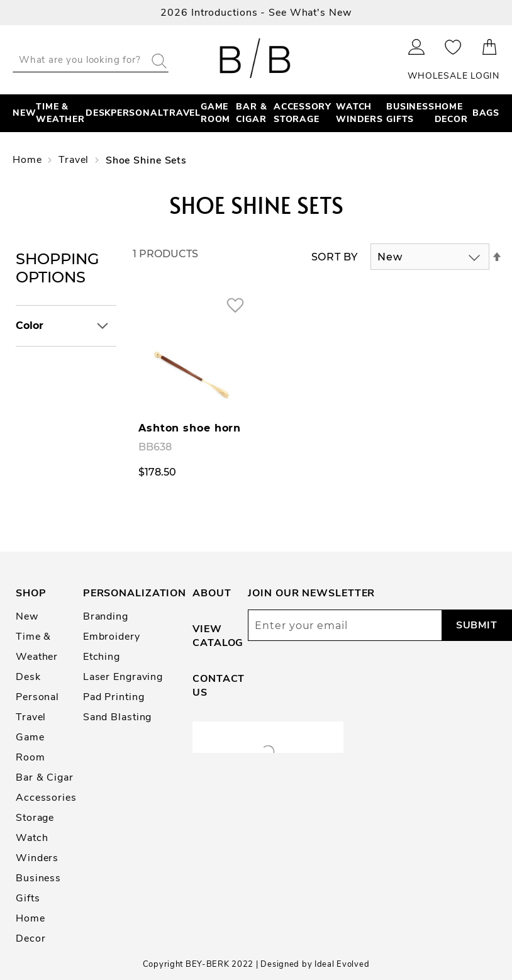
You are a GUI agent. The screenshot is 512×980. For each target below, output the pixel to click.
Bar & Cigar (45, 777)
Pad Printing (114, 697)
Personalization (135, 593)
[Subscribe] (476, 625)
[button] (235, 305)
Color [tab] (30, 326)
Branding (106, 616)
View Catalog (218, 636)
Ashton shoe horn (190, 428)
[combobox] (91, 60)
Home (29, 160)
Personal (37, 697)
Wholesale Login (454, 76)
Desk (28, 677)
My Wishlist (453, 47)
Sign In (417, 47)
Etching (102, 657)
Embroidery (112, 637)
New (27, 616)
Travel (75, 160)
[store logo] (256, 60)
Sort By (335, 257)
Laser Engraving (123, 677)
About (212, 593)
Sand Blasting (118, 717)
